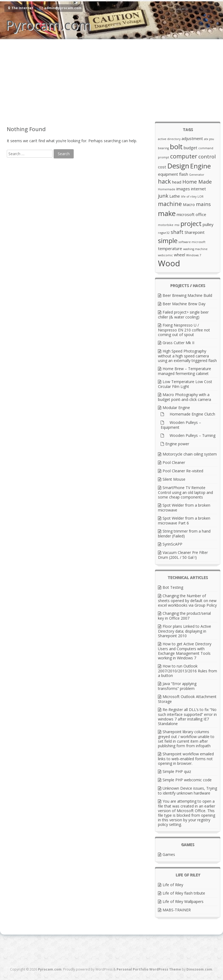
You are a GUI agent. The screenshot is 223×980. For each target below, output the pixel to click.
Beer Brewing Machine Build (187, 295)
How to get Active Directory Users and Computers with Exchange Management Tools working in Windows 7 (185, 651)
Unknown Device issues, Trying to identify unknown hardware (188, 791)
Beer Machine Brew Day (184, 304)
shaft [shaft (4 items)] (177, 232)
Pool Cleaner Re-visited (183, 471)
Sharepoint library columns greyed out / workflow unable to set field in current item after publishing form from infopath (186, 739)
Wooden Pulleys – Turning (190, 435)
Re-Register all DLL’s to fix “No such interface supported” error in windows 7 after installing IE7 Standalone (187, 717)
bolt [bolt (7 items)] (176, 147)
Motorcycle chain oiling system (190, 454)
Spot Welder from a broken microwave (184, 508)
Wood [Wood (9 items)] (169, 263)
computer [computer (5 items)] (184, 156)
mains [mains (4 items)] (203, 204)
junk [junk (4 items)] (163, 196)
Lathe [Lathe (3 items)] (175, 196)
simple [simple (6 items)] (168, 240)
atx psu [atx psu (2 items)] (209, 139)
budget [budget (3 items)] (190, 148)
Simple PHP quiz (177, 771)
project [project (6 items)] (191, 223)
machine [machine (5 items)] (170, 204)
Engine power (177, 444)
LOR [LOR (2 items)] (201, 197)
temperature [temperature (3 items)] (170, 248)
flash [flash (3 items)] (184, 174)
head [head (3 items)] (177, 182)
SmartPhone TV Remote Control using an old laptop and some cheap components (185, 492)
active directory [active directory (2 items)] (169, 139)
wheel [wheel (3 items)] (180, 255)
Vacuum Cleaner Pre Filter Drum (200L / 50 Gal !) (183, 555)
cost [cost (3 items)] (162, 167)
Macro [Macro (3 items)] (189, 204)
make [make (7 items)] (167, 213)
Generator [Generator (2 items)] (197, 175)
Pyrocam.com (48, 25)
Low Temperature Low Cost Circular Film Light (185, 384)
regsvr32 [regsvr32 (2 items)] (164, 233)
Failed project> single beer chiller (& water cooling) (183, 315)
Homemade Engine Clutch (190, 414)
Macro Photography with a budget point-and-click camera (185, 397)
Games (169, 854)
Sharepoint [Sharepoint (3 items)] (195, 232)
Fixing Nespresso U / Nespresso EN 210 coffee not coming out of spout (184, 330)
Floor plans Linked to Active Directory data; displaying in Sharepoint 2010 (185, 631)
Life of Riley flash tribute (184, 893)
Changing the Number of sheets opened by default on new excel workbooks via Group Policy (187, 600)
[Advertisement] (111, 80)
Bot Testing (173, 587)
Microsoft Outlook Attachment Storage (187, 699)
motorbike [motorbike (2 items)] (166, 225)
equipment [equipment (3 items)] (168, 174)
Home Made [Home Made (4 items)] (197, 182)
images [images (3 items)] (183, 189)
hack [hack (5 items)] (164, 181)
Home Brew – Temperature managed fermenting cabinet (185, 371)
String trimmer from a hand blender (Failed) (184, 534)
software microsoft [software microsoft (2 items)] (192, 242)
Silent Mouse (174, 479)
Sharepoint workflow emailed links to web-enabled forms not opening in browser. (186, 759)
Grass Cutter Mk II (178, 343)
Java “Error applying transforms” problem (177, 686)
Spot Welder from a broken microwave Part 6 (184, 521)
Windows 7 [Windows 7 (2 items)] (194, 255)
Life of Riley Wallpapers (183, 901)
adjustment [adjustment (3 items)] (192, 138)
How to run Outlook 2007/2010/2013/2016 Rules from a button (188, 671)
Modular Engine (176, 408)
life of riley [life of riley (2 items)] (189, 197)
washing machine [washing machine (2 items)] (195, 249)
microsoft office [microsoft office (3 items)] (191, 214)
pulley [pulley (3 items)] (208, 224)
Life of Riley (173, 885)
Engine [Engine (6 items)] (201, 166)
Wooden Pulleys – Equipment (181, 425)
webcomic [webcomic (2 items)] (165, 255)
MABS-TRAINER (177, 910)
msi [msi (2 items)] (177, 225)
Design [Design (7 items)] (178, 166)
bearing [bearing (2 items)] (163, 148)
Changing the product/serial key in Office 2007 (184, 616)
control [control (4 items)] (207, 156)
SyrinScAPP (172, 544)
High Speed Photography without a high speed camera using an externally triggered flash (187, 356)
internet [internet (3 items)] (198, 189)
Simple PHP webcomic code (187, 780)
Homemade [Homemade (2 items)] (167, 189)
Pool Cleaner (174, 462)
